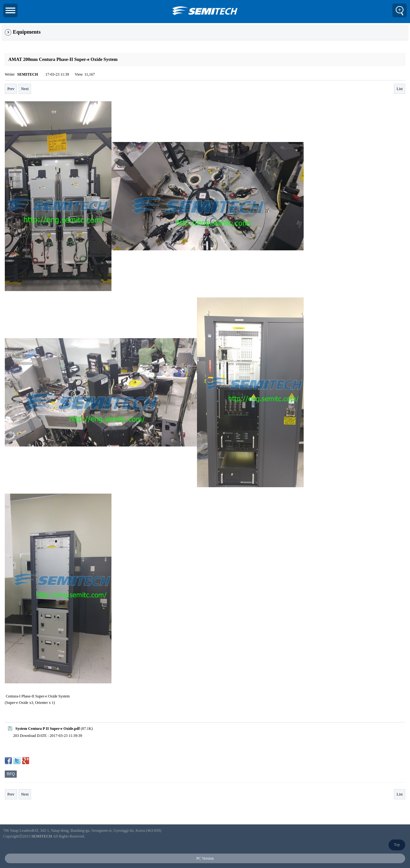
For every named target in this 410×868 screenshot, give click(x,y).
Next (25, 89)
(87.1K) (50, 729)
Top (397, 845)
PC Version (205, 858)
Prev (11, 89)
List (400, 89)
